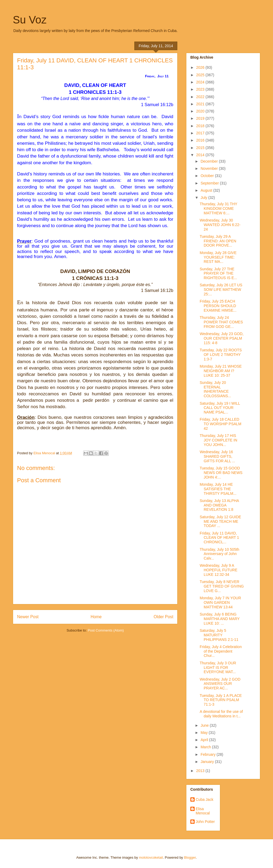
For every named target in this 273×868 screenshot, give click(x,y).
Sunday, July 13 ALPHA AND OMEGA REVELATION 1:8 (219, 505)
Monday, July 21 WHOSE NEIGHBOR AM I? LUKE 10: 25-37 (221, 371)
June (205, 725)
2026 (201, 67)
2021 (201, 104)
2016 (201, 140)
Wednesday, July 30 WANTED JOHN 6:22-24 (220, 225)
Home (96, 617)
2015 (201, 148)
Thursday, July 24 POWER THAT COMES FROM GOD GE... (221, 322)
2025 (201, 75)
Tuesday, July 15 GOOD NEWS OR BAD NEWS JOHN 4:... (221, 473)
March (206, 747)
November (210, 168)
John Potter (205, 822)
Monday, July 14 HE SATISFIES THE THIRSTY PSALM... (218, 489)
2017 (201, 133)
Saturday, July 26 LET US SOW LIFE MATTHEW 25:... (221, 290)
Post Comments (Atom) (106, 630)
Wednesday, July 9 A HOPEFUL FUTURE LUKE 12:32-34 (218, 570)
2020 (201, 111)
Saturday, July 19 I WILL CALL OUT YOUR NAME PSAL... (220, 408)
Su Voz (30, 20)
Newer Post (28, 617)
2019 (201, 118)
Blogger (190, 857)
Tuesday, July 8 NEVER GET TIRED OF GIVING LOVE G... (222, 586)
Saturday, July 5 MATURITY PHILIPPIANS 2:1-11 (219, 635)
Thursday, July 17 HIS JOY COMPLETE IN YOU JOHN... (218, 440)
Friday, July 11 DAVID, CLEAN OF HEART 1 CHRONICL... (219, 538)
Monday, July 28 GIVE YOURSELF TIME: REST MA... (218, 257)
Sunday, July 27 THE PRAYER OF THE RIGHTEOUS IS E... (218, 274)
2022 (201, 97)
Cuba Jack (204, 799)
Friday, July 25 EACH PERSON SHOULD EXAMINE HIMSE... (218, 306)
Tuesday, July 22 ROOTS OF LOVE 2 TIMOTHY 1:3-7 (221, 355)
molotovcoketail (151, 857)
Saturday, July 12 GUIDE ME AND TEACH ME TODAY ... (220, 521)
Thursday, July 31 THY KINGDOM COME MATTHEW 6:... (218, 208)
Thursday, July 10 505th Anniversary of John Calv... (219, 554)
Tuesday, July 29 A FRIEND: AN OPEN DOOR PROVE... (218, 241)
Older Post (163, 617)
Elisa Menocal (203, 811)
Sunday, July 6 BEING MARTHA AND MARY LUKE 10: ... (220, 619)
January (208, 762)
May (204, 733)
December (210, 161)
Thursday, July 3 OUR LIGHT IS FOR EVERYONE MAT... (218, 668)
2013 (201, 771)
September (210, 183)
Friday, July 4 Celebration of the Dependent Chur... (221, 651)
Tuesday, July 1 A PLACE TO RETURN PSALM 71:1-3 (221, 700)
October (208, 176)
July (204, 198)
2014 (201, 155)
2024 (201, 82)
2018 (201, 126)
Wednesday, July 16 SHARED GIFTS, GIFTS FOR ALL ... (217, 456)
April (205, 740)
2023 (201, 89)
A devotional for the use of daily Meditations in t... (221, 714)
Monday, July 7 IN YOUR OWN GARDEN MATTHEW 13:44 (220, 602)
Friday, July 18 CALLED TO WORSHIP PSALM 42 (220, 424)
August (207, 190)
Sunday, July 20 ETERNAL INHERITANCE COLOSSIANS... (215, 389)
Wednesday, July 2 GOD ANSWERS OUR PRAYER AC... (220, 684)
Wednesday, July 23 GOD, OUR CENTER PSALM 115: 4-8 (222, 338)
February (208, 754)
